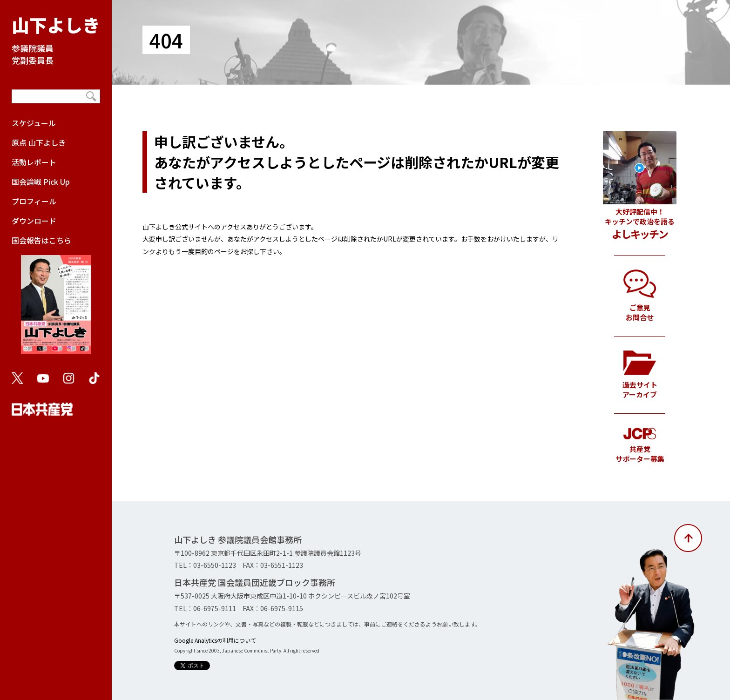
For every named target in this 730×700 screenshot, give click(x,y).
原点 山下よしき (39, 142)
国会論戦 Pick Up (41, 182)
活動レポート (34, 162)
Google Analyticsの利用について (215, 640)
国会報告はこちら (56, 299)
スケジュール (34, 123)
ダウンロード (34, 221)
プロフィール (34, 201)
